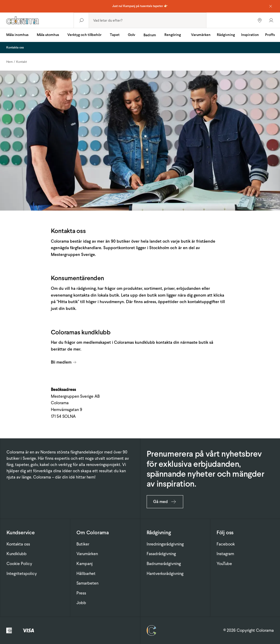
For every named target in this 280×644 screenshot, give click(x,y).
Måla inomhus (17, 35)
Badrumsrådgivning (164, 564)
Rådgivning (226, 35)
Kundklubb (17, 554)
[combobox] (147, 20)
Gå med (165, 502)
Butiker (83, 544)
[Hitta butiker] (260, 20)
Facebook (226, 544)
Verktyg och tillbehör (84, 35)
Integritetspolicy (22, 574)
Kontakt (22, 62)
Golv (132, 35)
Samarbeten (87, 583)
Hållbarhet (86, 574)
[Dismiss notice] (271, 6)
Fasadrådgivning (161, 554)
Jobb (81, 603)
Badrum (150, 35)
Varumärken (201, 35)
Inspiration (250, 35)
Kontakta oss (18, 544)
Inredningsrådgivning (165, 544)
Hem (10, 62)
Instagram (225, 554)
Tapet (115, 35)
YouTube (224, 564)
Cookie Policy (19, 564)
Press (81, 593)
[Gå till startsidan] (37, 20)
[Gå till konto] (271, 20)
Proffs (270, 35)
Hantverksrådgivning (165, 574)
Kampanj (85, 564)
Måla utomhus (48, 35)
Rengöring (173, 35)
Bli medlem (64, 362)
